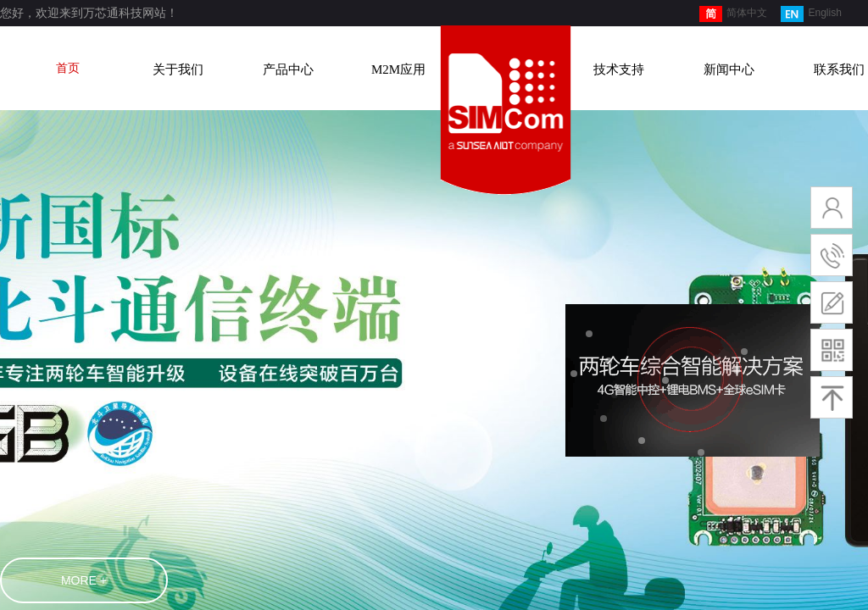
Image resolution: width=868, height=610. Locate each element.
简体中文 (733, 14)
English (811, 14)
